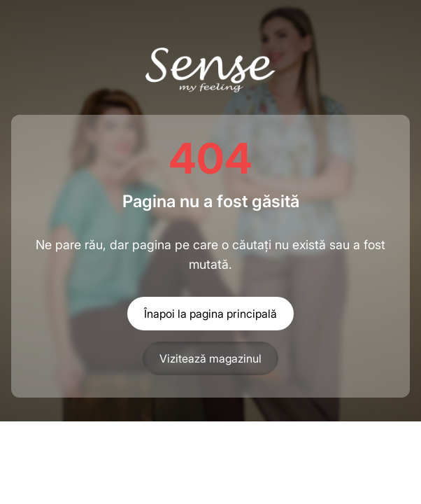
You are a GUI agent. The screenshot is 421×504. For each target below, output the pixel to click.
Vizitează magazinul (210, 358)
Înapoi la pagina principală (210, 314)
